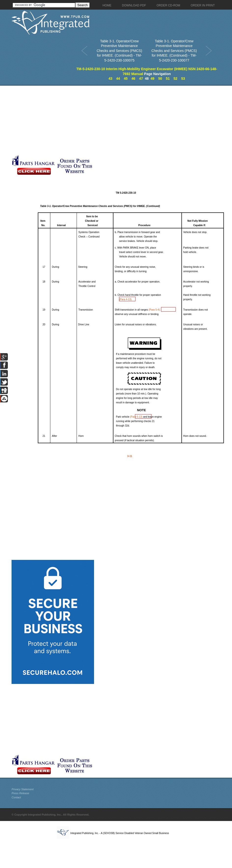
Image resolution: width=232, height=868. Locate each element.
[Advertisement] (71, 120)
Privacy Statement (22, 789)
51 (168, 79)
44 (118, 79)
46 (133, 79)
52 (176, 79)
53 (183, 79)
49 (152, 79)
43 (110, 79)
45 (126, 79)
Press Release (20, 793)
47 (141, 79)
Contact (16, 797)
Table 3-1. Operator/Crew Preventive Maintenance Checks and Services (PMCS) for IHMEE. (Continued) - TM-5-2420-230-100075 (119, 51)
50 (160, 79)
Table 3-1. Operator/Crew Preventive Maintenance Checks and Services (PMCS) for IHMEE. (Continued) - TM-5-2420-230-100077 (174, 51)
